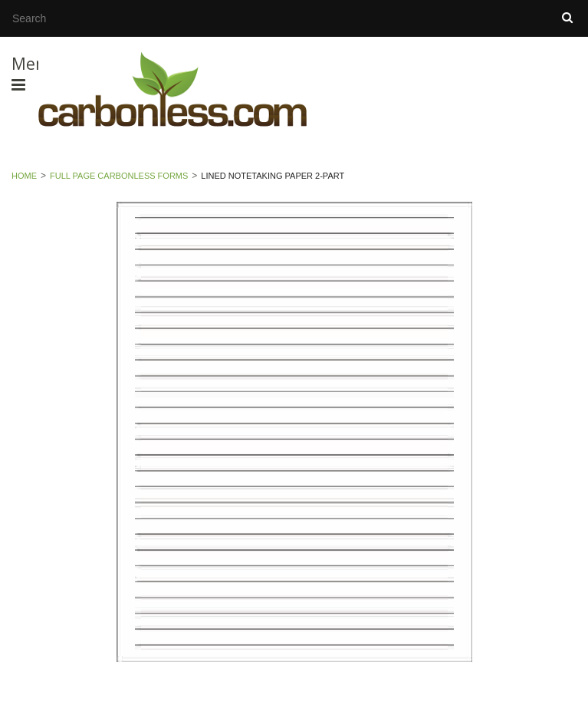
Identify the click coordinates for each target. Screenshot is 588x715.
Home (24, 176)
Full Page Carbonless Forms (119, 176)
